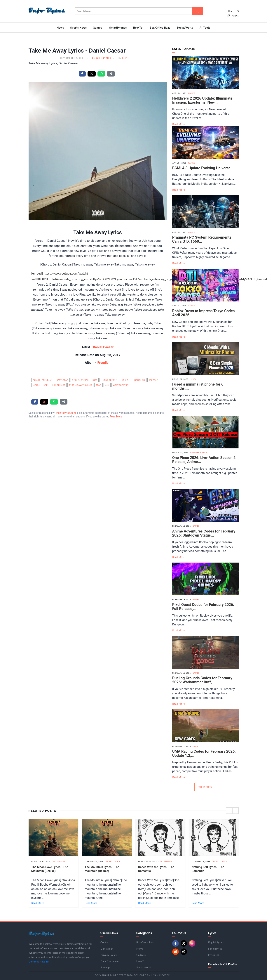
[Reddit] (176, 952)
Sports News (78, 28)
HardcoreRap (109, 380)
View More (205, 787)
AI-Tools (205, 28)
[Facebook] (176, 943)
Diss (95, 380)
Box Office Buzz (160, 28)
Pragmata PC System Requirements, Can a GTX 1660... (202, 239)
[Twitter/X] (184, 943)
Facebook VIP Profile (223, 964)
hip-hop (125, 380)
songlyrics (59, 385)
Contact (105, 942)
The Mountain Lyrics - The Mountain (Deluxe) (102, 869)
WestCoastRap (121, 385)
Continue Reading (39, 961)
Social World (185, 28)
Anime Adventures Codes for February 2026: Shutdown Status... (204, 533)
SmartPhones (118, 28)
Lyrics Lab (214, 955)
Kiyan (126, 58)
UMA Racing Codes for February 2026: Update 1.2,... (204, 753)
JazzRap (153, 380)
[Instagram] (192, 943)
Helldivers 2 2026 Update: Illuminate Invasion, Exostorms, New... (202, 100)
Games (98, 28)
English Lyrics (102, 58)
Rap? (46, 385)
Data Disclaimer (110, 961)
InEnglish (139, 380)
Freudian (103, 363)
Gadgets (141, 955)
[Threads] (184, 952)
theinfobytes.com (66, 413)
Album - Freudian (43, 380)
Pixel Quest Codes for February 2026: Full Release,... (203, 607)
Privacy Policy (109, 955)
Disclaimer (107, 949)
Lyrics (36, 385)
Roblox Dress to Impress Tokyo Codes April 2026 (204, 313)
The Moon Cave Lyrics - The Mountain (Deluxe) (50, 869)
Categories (144, 933)
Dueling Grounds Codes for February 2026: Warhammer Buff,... (202, 680)
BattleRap (62, 380)
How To (138, 28)
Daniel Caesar (103, 347)
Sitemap (105, 967)
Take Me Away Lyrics (80, 385)
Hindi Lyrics (215, 949)
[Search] (197, 11)
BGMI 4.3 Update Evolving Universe (201, 168)
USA (107, 385)
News (60, 28)
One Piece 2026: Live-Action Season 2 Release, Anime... (204, 460)
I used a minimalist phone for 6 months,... (198, 386)
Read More (116, 417)
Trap (98, 385)
